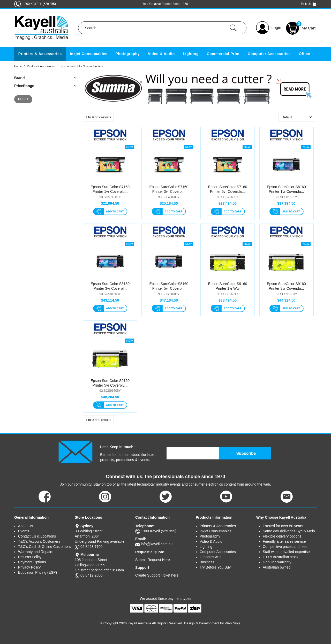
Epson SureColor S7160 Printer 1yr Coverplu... (110, 189)
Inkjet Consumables (89, 54)
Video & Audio (161, 54)
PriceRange (24, 86)
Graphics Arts (210, 557)
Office (304, 54)
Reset (23, 99)
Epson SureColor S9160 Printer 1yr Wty (228, 286)
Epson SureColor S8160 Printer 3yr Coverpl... (110, 286)
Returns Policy (30, 557)
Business (207, 562)
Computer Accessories (269, 54)
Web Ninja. (233, 623)
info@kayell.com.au (157, 544)
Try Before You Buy (215, 567)
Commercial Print (223, 54)
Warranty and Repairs (36, 552)
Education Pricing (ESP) (37, 572)
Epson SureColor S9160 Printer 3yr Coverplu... (286, 286)
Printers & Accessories (40, 54)
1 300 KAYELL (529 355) (39, 4)
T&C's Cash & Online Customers (44, 547)
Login (276, 28)
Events (24, 531)
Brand (19, 78)
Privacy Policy (29, 567)
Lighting (191, 54)
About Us (26, 526)
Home (18, 66)
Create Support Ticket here (157, 575)
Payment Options (32, 562)
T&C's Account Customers (39, 541)
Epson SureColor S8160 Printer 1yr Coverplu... (286, 189)
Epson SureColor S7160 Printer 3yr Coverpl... (169, 189)
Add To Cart (110, 212)
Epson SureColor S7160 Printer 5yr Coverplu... (228, 189)
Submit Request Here (153, 560)
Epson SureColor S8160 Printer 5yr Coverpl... (169, 286)
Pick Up (309, 4)
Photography (128, 54)
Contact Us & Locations (37, 536)
